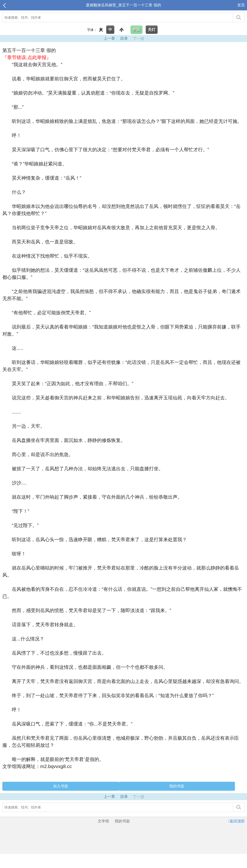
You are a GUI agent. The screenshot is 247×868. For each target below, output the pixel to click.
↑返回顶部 (236, 821)
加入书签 (61, 786)
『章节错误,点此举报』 (27, 57)
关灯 (152, 30)
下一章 (138, 38)
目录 (124, 38)
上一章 (109, 38)
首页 (241, 5)
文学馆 (103, 821)
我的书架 (177, 786)
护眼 (137, 30)
